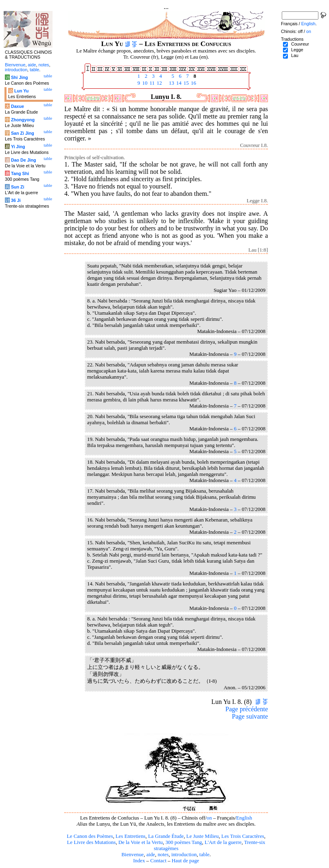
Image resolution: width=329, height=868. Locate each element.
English (244, 818)
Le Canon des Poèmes (90, 836)
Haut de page (186, 861)
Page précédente (247, 709)
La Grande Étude (166, 836)
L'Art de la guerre (223, 842)
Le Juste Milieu (203, 836)
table (205, 855)
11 (151, 83)
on (209, 818)
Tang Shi (20, 173)
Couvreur (300, 44)
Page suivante (250, 716)
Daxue (18, 106)
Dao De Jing (24, 160)
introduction (184, 855)
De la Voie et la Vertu (141, 842)
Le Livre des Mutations (91, 842)
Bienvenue (133, 855)
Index (139, 861)
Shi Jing (19, 77)
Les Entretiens (131, 836)
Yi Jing (18, 147)
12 (159, 83)
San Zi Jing (23, 133)
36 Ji (16, 200)
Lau (295, 55)
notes (163, 855)
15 (186, 83)
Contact (158, 861)
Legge (297, 50)
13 (171, 83)
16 (193, 83)
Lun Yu (21, 91)
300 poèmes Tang (184, 842)
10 (144, 83)
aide (150, 855)
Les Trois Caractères (243, 836)
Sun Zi (18, 187)
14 (178, 83)
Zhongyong (23, 120)
